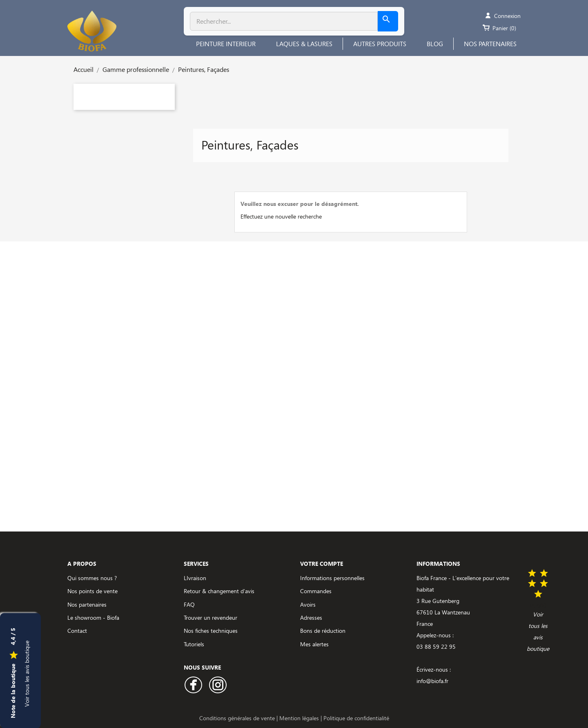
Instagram (218, 685)
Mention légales (300, 718)
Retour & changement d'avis (219, 591)
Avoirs (308, 604)
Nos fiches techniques (211, 631)
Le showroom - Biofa (93, 617)
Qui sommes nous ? (92, 578)
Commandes (316, 591)
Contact (77, 631)
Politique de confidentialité (356, 718)
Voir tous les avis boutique (27, 673)
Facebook (193, 685)
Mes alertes (314, 644)
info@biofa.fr (432, 681)
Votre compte (322, 564)
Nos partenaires (87, 604)
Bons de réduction (323, 631)
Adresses (311, 617)
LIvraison (195, 578)
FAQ (189, 604)
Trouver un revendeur (210, 617)
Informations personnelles (332, 578)
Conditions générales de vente (238, 718)
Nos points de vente (92, 591)
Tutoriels (194, 644)
